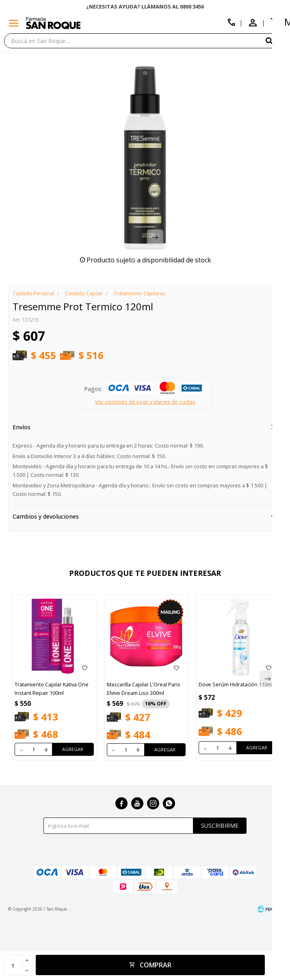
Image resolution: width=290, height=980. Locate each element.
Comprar (156, 965)
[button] (276, 40)
